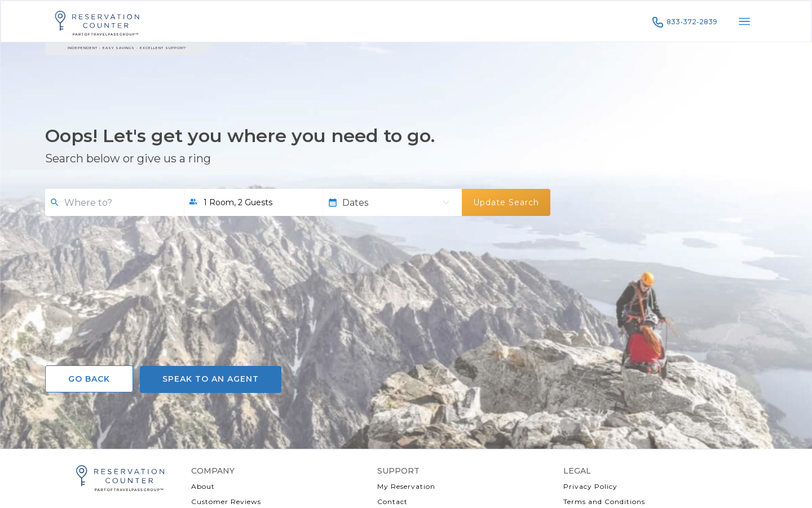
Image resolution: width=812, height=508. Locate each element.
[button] (253, 202)
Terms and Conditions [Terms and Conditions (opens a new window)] (604, 502)
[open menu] (744, 21)
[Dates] (389, 203)
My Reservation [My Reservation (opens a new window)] (406, 486)
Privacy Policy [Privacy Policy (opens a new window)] (590, 486)
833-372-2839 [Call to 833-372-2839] (684, 22)
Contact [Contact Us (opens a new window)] (392, 502)
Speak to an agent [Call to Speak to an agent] (211, 379)
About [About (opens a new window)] (203, 486)
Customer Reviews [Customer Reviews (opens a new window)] (226, 502)
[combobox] (120, 203)
